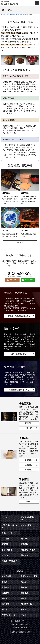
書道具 (4, 598)
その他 (24, 615)
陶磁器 (24, 582)
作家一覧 (28, 428)
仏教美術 (5, 593)
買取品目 (28, 423)
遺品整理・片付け (28, 550)
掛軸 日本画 (6, 576)
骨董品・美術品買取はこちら (19, 316)
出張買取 (28, 460)
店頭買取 (28, 465)
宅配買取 (28, 470)
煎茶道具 (25, 593)
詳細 (28, 502)
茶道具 (4, 582)
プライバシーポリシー (9, 526)
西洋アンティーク (9, 615)
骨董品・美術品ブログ (9, 562)
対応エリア (25, 555)
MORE (20, 243)
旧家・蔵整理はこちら (19, 354)
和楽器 (24, 610)
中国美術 (5, 587)
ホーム (4, 517)
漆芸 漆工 (5, 610)
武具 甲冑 (5, 604)
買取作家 (5, 555)
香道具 (24, 598)
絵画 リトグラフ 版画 (29, 576)
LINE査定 (6, 539)
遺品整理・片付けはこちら (19, 390)
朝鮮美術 (25, 587)
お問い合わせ (7, 533)
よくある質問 (26, 525)
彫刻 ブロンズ (26, 604)
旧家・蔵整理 (7, 550)
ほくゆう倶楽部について (29, 518)
